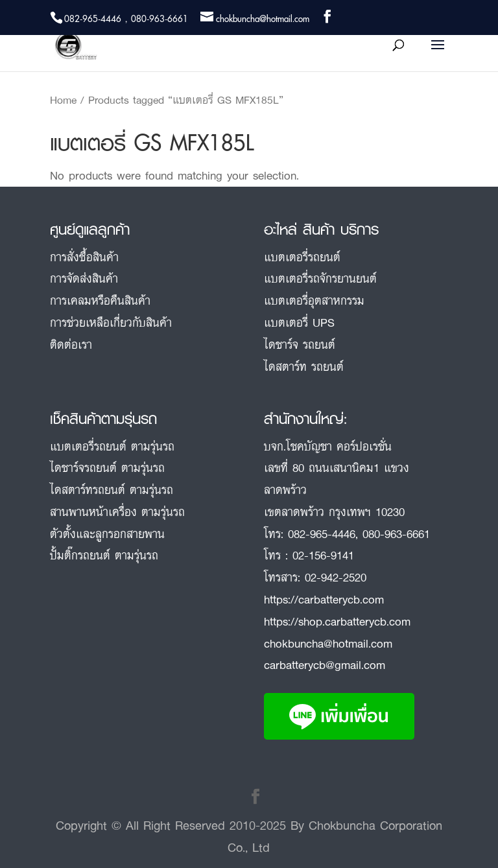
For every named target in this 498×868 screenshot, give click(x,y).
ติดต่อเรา (71, 344)
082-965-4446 (322, 534)
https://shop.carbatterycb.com (337, 621)
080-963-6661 (396, 534)
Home (63, 100)
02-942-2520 (336, 577)
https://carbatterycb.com (324, 599)
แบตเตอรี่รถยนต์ (302, 257)
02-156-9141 (323, 555)
